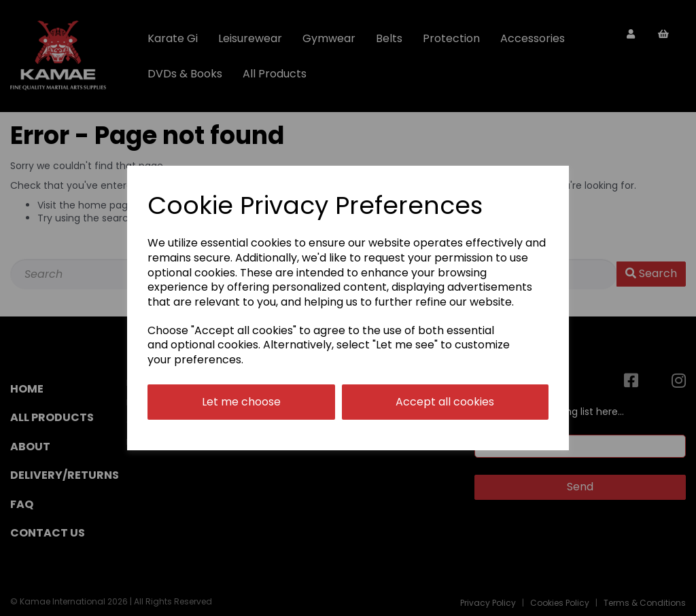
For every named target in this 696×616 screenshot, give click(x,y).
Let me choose (241, 402)
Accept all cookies (445, 402)
